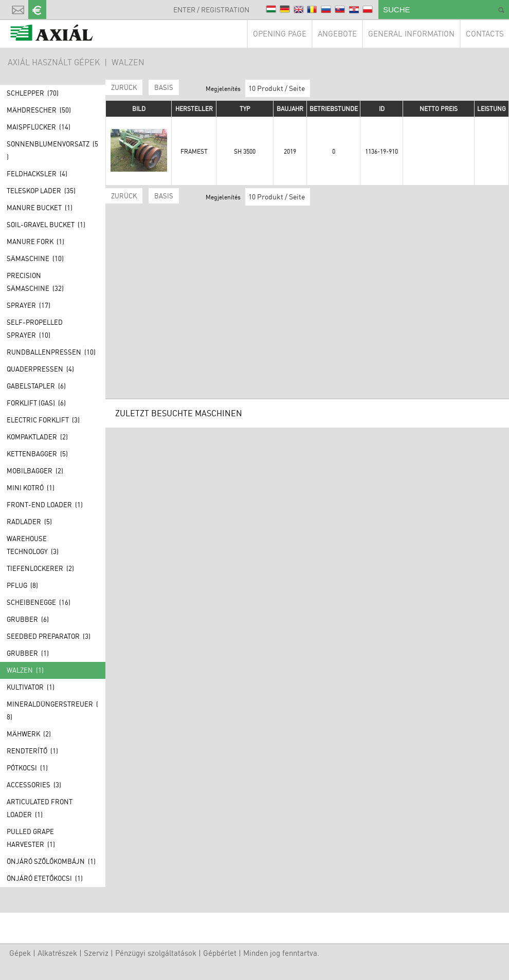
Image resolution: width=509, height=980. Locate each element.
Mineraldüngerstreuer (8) (52, 710)
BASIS (164, 87)
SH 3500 (245, 151)
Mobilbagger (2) (35, 471)
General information (411, 34)
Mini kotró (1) (31, 488)
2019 (290, 151)
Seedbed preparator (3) (49, 636)
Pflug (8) (22, 585)
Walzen (128, 62)
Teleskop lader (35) (41, 191)
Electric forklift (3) (43, 420)
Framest (194, 151)
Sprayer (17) (29, 305)
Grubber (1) (28, 653)
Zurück (124, 87)
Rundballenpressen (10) (51, 352)
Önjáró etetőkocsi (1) (45, 878)
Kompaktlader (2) (37, 437)
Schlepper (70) (33, 93)
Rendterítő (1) (32, 751)
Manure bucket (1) (40, 208)
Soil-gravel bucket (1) (46, 225)
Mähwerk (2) (29, 734)
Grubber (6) (28, 619)
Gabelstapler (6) (36, 386)
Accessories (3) (34, 785)
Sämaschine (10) (35, 258)
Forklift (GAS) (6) (36, 403)
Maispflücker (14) (39, 127)
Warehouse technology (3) (33, 545)
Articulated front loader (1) (40, 808)
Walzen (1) (25, 670)
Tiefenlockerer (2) (40, 568)
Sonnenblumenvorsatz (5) (52, 150)
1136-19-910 (381, 151)
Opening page (280, 34)
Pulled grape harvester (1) (31, 838)
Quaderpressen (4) (40, 369)
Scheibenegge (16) (39, 602)
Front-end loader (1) (45, 505)
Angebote (337, 34)
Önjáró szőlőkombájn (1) (51, 861)
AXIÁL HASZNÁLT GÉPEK (54, 62)
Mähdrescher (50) (39, 110)
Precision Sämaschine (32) (35, 282)
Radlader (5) (29, 522)
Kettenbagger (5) (37, 454)
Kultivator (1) (31, 687)
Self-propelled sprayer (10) (35, 329)
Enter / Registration (211, 10)
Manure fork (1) (35, 242)
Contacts (485, 34)
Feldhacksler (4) (37, 174)
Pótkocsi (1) (27, 768)
